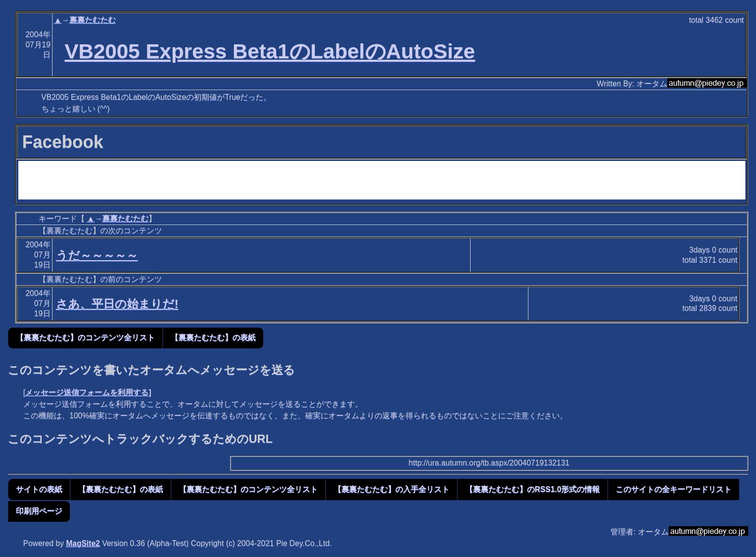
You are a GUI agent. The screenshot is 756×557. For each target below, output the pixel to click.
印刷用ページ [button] (39, 511)
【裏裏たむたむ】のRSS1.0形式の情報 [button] (533, 489)
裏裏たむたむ (93, 20)
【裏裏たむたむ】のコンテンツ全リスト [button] (85, 338)
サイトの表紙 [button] (39, 489)
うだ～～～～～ (97, 255)
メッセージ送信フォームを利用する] (88, 392)
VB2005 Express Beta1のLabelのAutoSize (270, 51)
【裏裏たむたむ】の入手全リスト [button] (391, 489)
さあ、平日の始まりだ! (117, 304)
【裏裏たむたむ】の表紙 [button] (213, 338)
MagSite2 (83, 543)
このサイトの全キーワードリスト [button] (674, 489)
